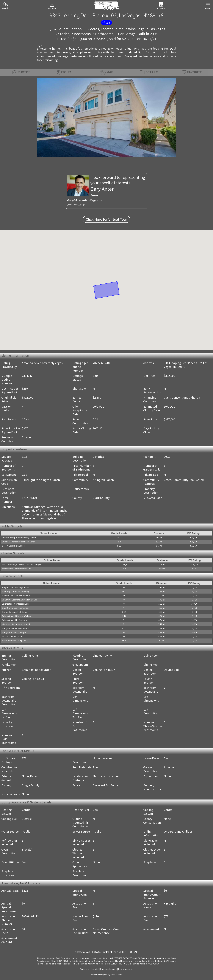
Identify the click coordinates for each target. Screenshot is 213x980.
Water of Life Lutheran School (16, 624)
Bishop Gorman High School (15, 612)
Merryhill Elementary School (15, 628)
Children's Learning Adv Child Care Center (21, 600)
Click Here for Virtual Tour (106, 219)
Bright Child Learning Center (15, 587)
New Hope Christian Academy (16, 591)
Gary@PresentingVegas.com (86, 200)
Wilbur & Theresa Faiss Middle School (19, 542)
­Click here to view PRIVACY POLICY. (144, 964)
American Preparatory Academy (17, 569)
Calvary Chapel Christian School (17, 616)
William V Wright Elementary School (19, 538)
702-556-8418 (101, 363)
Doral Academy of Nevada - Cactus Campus (22, 565)
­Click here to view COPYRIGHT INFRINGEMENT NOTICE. (101, 964)
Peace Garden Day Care (13, 636)
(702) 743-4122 (76, 205)
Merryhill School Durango (14, 632)
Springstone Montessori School (17, 604)
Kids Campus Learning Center (16, 641)
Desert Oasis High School (14, 546)
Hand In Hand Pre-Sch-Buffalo (16, 596)
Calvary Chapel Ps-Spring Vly (15, 620)
